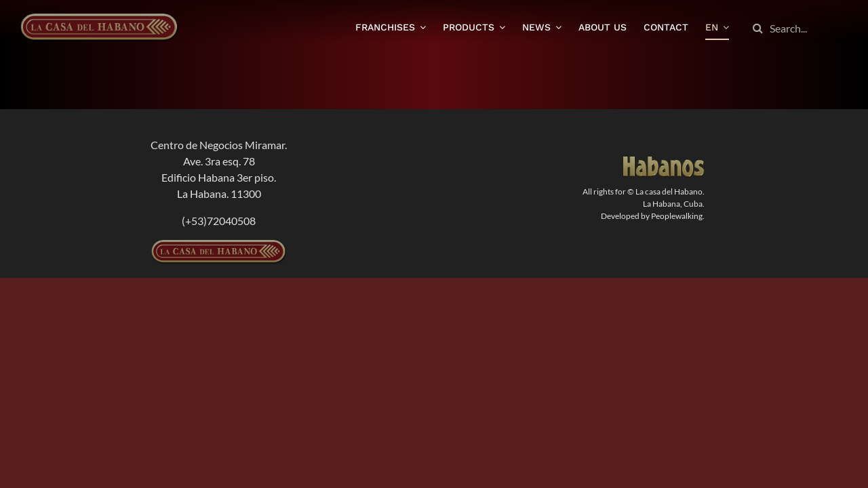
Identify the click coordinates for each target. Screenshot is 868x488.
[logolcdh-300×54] (219, 245)
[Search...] (797, 28)
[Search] (758, 28)
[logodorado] (664, 162)
